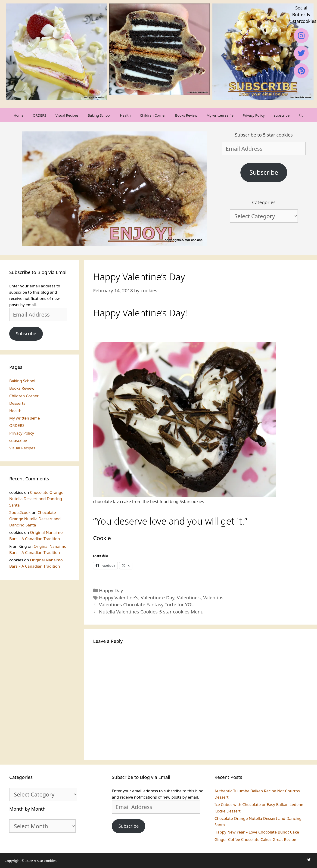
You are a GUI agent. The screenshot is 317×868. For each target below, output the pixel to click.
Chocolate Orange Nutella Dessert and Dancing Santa (36, 499)
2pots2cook (20, 512)
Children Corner (153, 115)
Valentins (213, 597)
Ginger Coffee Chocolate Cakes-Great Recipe (255, 839)
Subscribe (264, 172)
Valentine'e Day (157, 597)
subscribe (282, 115)
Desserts (17, 403)
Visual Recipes (67, 115)
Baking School (99, 115)
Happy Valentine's (119, 597)
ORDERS (40, 115)
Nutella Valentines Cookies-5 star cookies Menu (151, 612)
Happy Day (111, 590)
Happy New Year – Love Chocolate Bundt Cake (257, 832)
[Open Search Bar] (301, 115)
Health (125, 115)
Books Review (186, 115)
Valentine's (189, 597)
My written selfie (220, 115)
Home (19, 115)
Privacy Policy (254, 115)
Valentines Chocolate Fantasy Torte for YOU (147, 604)
